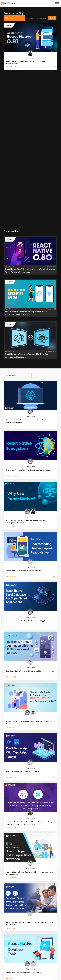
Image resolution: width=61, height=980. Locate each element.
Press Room (48, 937)
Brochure (11, 933)
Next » (47, 832)
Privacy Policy (28, 937)
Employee (40, 941)
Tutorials (48, 933)
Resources (38, 933)
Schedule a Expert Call (22, 920)
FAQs (38, 937)
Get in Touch (24, 905)
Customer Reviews (13, 937)
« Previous (15, 832)
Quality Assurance (24, 933)
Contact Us (20, 941)
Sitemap (30, 941)
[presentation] (52, 843)
